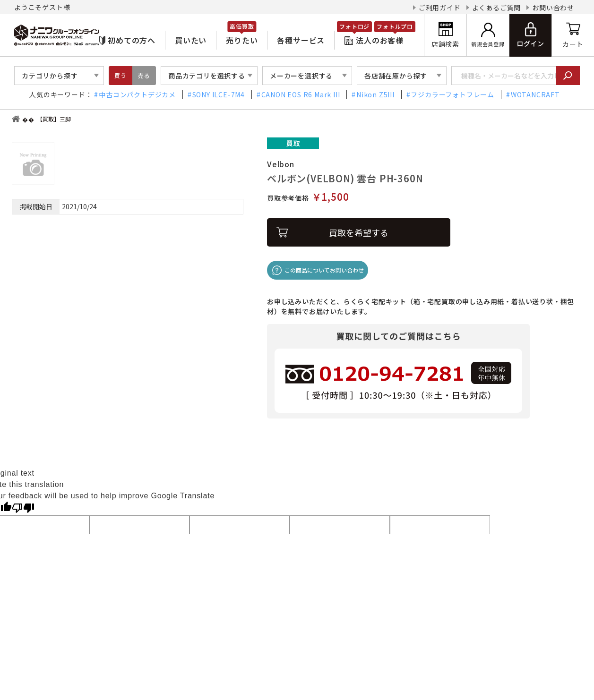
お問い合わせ (553, 8)
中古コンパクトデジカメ (137, 94)
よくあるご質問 (497, 8)
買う (121, 75)
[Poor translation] (23, 507)
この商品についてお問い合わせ (324, 270)
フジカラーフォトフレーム (452, 94)
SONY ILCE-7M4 (219, 94)
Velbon (281, 164)
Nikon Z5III (375, 94)
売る (144, 75)
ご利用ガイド (440, 8)
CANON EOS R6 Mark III (301, 94)
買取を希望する (359, 232)
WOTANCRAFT (535, 94)
